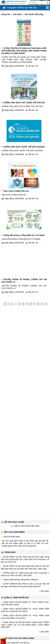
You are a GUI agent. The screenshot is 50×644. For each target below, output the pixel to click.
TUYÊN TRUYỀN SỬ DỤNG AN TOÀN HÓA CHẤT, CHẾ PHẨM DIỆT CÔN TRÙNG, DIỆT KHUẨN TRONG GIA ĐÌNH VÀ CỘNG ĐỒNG (24, 51)
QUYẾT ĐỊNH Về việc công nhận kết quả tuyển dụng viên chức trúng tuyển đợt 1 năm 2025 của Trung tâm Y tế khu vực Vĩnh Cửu (25, 559)
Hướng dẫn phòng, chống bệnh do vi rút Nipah (24, 235)
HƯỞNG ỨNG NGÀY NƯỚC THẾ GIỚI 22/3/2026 (24, 147)
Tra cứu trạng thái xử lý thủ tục (17, 643)
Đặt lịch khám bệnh (12, 537)
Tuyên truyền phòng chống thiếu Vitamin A (21, 580)
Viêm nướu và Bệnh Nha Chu (16, 191)
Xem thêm (45, 591)
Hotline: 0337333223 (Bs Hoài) (26, 526)
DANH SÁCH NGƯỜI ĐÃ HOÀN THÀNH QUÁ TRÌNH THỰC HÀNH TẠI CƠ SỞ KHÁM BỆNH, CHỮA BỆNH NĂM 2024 (25, 625)
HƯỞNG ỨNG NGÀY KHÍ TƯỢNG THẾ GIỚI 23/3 (24, 103)
